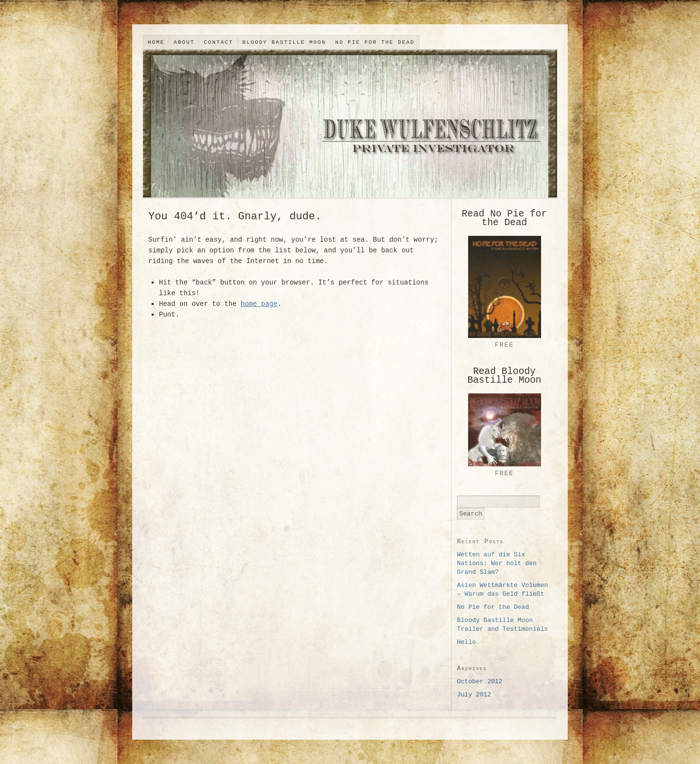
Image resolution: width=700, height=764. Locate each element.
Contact (218, 42)
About (184, 42)
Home (156, 42)
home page (259, 304)
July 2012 (474, 695)
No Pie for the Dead (375, 42)
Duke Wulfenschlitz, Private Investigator (350, 124)
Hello (466, 642)
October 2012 (480, 682)
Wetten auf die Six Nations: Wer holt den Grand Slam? (497, 563)
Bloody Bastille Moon (284, 42)
